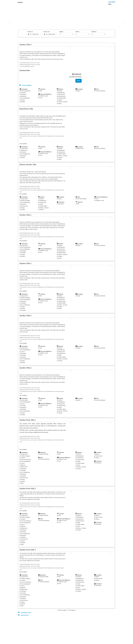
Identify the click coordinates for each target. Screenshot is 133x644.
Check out (47, 32)
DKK (110, 4)
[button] (10, 21)
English (21, 2)
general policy (23, 615)
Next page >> (73, 610)
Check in (30, 32)
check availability (26, 85)
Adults (77, 32)
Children (94, 32)
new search (112, 2)
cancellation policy (25, 612)
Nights (61, 32)
